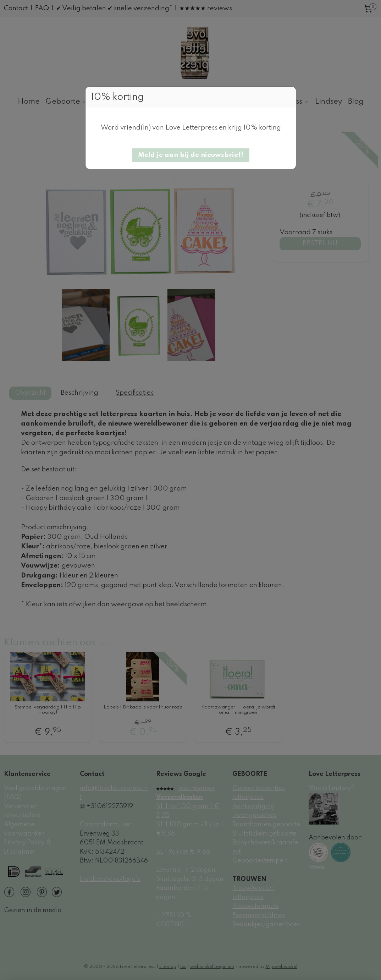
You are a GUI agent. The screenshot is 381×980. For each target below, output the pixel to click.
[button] (191, 155)
